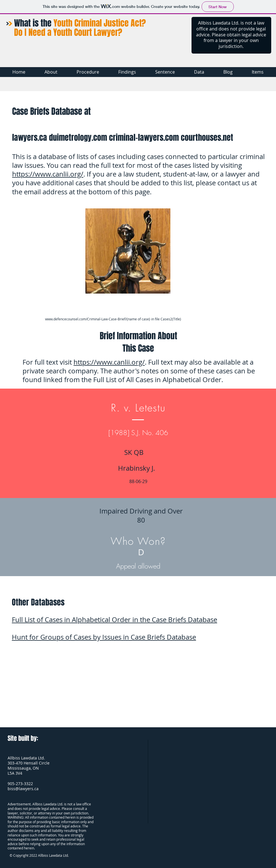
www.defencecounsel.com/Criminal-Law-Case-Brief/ (86, 319)
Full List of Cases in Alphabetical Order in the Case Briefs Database (114, 620)
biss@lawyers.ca (23, 789)
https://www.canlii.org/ (48, 174)
